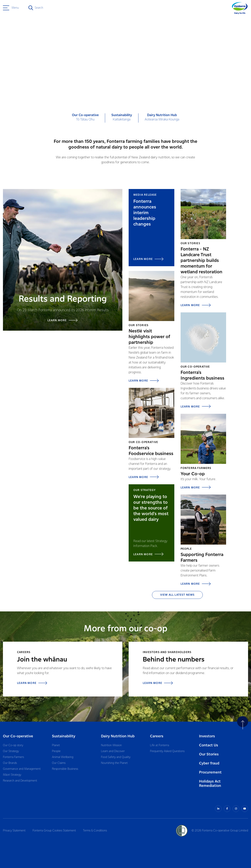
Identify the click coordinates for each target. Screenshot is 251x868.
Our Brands (10, 763)
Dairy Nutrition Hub (118, 736)
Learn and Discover (113, 751)
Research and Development (20, 781)
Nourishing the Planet (114, 763)
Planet (56, 745)
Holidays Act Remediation (210, 784)
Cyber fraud (209, 763)
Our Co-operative (18, 736)
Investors (207, 736)
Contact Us (209, 745)
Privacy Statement (14, 831)
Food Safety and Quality (116, 757)
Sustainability (64, 736)
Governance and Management (22, 769)
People (56, 751)
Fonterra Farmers (13, 757)
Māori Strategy (12, 775)
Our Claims (59, 763)
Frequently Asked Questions (167, 751)
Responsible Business (65, 769)
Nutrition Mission (111, 745)
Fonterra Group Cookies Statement (54, 831)
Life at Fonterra (160, 745)
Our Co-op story (13, 745)
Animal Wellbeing (63, 757)
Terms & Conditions (95, 831)
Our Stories (209, 754)
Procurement (210, 772)
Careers (157, 736)
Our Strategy (11, 751)
